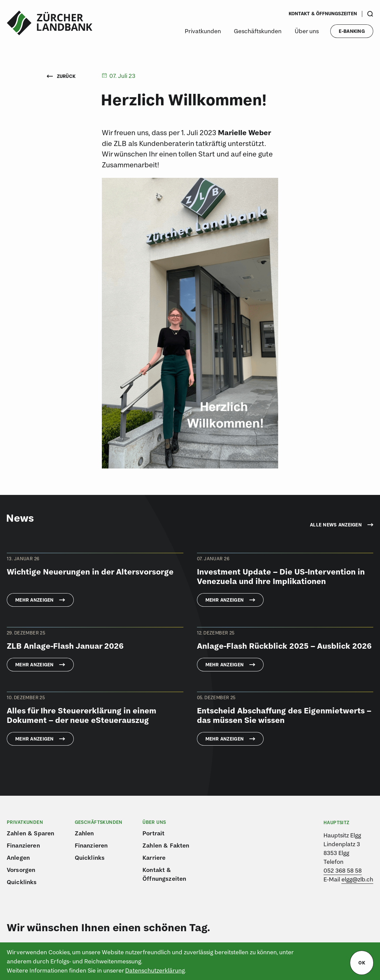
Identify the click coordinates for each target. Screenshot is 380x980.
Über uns (307, 31)
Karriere (154, 858)
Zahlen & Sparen (30, 833)
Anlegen (18, 858)
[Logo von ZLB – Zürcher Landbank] (50, 23)
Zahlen (84, 833)
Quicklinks (22, 882)
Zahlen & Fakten (166, 845)
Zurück (61, 76)
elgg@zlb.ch (357, 879)
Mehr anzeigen (35, 600)
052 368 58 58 (343, 870)
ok (362, 963)
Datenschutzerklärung (155, 970)
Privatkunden (203, 31)
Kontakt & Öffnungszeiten (323, 14)
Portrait (153, 833)
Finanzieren (23, 845)
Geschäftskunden (258, 31)
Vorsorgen (21, 870)
